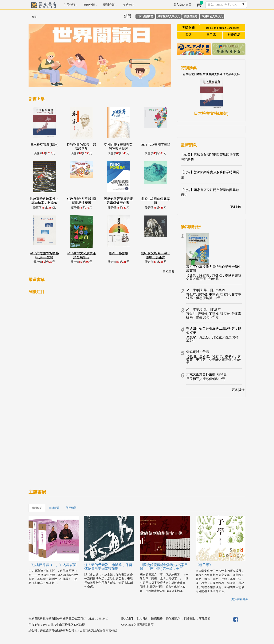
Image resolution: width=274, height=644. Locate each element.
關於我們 (127, 619)
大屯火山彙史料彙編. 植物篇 (207, 374)
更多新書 (168, 272)
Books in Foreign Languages (223, 28)
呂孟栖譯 (193, 379)
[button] (39, 58)
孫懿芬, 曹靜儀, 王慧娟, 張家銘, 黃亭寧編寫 (214, 296)
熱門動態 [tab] (71, 508)
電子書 (211, 35)
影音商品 (234, 35)
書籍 (188, 35)
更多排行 (238, 390)
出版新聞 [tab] (54, 508)
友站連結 (130, 5)
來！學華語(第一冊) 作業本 (206, 290)
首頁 (34, 17)
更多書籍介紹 (240, 599)
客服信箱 (205, 619)
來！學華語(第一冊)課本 (204, 309)
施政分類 (90, 5)
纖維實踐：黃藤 (198, 352)
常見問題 (142, 619)
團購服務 (188, 28)
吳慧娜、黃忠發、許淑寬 (204, 337)
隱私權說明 (173, 619)
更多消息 (236, 207)
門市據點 (190, 619)
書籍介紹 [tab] (37, 508)
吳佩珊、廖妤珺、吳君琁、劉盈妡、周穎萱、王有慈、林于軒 (214, 358)
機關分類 (110, 5)
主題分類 (71, 5)
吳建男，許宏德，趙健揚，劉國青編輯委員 (214, 277)
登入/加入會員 (182, 5)
